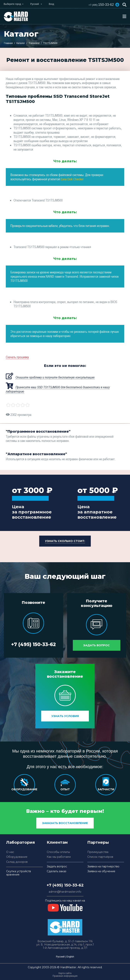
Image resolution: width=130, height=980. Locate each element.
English (70, 957)
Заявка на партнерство (103, 867)
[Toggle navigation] (124, 16)
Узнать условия (65, 716)
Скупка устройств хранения (19, 873)
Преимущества (98, 852)
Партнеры (98, 842)
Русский (60, 957)
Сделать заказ (57, 871)
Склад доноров (17, 862)
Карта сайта (65, 973)
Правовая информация (65, 976)
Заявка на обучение (101, 871)
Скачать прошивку (18, 357)
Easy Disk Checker (72, 179)
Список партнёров (100, 857)
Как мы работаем (59, 857)
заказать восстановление (65, 823)
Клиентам (57, 842)
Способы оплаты (58, 852)
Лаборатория (21, 842)
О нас (10, 852)
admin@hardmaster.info (65, 892)
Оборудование (17, 857)
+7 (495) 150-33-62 (34, 646)
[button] (117, 5)
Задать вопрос (96, 644)
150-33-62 (99, 5)
